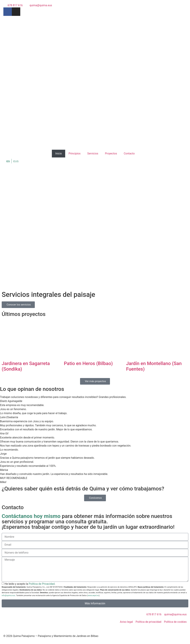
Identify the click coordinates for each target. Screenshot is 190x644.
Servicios (93, 153)
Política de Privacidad (42, 584)
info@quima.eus (8, 595)
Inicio (58, 153)
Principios (75, 153)
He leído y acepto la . (30, 584)
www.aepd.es (93, 595)
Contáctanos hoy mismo (31, 516)
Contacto (129, 153)
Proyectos (111, 153)
